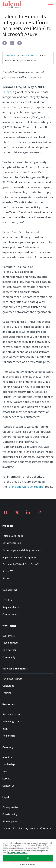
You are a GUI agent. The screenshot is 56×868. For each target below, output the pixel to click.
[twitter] (20, 43)
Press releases (27, 55)
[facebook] (5, 43)
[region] (28, 853)
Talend (7, 92)
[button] (50, 4)
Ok (28, 858)
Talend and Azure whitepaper (26, 487)
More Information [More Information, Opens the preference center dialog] (28, 864)
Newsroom (11, 55)
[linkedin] (12, 43)
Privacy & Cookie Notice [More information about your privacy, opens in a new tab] (18, 853)
